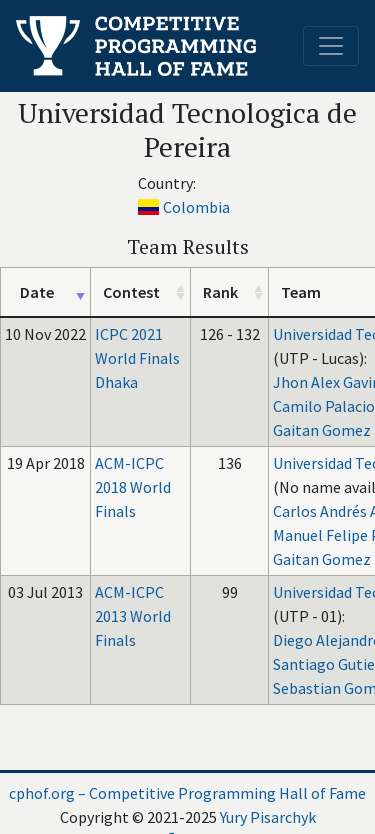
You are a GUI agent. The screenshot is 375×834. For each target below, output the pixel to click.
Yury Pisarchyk (268, 817)
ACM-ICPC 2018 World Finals (133, 487)
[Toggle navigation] (331, 46)
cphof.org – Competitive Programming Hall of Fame (187, 793)
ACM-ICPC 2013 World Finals (133, 616)
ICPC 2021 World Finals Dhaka (137, 358)
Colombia (196, 207)
